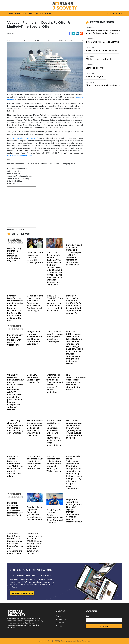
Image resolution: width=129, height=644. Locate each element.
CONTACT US (45, 13)
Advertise (60, 623)
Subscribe (104, 626)
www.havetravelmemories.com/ (20, 155)
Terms (59, 616)
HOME (11, 13)
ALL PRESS (33, 13)
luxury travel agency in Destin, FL (25, 138)
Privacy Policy (62, 619)
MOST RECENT (21, 13)
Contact (59, 626)
